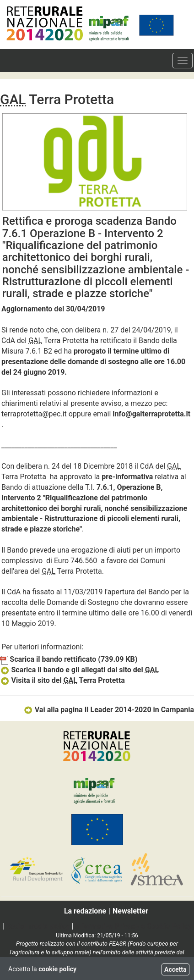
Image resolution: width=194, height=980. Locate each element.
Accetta (175, 969)
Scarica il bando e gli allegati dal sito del (79, 670)
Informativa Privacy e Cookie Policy (133, 926)
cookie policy (57, 969)
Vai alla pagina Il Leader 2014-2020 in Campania (109, 710)
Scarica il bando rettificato (69, 659)
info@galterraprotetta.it (151, 414)
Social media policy (38, 926)
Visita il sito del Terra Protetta (62, 680)
